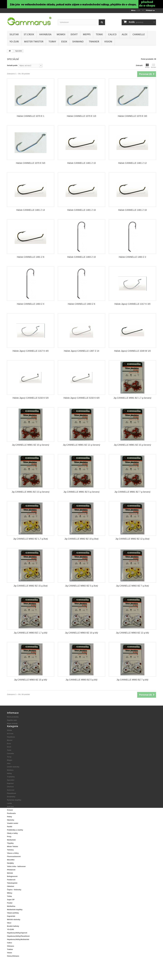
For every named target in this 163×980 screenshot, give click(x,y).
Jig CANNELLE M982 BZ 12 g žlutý (132, 539)
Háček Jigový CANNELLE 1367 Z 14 (82, 351)
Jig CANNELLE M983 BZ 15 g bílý (31, 680)
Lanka (9, 811)
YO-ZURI (14, 41)
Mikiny (10, 901)
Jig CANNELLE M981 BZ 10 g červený (31, 445)
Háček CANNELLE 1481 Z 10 (81, 163)
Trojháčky (11, 785)
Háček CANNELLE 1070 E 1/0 (81, 116)
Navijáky (10, 871)
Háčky (9, 781)
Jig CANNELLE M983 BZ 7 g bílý (132, 680)
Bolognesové (12, 884)
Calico (112, 34)
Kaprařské (11, 924)
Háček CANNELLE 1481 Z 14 (31, 210)
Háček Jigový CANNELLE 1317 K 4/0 (31, 351)
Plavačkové (12, 801)
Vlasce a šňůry (13, 861)
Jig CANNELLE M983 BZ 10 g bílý (82, 633)
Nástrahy (11, 828)
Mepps (87, 34)
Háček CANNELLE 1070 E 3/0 (132, 116)
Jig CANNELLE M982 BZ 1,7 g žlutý (31, 539)
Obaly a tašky (12, 841)
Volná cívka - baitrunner (16, 874)
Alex (125, 34)
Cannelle (139, 34)
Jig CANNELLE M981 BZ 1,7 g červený (133, 398)
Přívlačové (11, 878)
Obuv (9, 931)
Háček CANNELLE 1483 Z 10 (81, 257)
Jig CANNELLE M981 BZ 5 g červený (82, 492)
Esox (64, 41)
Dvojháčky (11, 805)
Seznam (153, 66)
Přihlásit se (150, 10)
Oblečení (11, 894)
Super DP (11, 907)
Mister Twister (34, 41)
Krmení (10, 818)
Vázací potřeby (13, 921)
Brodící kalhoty (13, 934)
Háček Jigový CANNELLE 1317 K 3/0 (133, 304)
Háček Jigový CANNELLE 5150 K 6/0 (82, 398)
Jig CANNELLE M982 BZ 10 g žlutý (81, 539)
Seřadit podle (12, 65)
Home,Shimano (13, 964)
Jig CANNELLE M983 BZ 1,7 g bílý (31, 633)
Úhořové (10, 795)
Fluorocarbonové (14, 864)
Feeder (10, 911)
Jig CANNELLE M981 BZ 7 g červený (133, 492)
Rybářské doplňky (14, 808)
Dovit (74, 34)
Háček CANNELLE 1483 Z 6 (82, 304)
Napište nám (12, 720)
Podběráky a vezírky (15, 838)
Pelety (9, 824)
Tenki (99, 34)
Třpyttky (10, 851)
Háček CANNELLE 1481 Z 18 (132, 210)
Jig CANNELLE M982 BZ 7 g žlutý (132, 586)
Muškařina (11, 914)
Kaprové (10, 791)
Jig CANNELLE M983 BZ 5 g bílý (81, 680)
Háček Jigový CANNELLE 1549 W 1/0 (132, 351)
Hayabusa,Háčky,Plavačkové (18, 944)
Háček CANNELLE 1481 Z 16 (81, 210)
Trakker (94, 41)
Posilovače (11, 821)
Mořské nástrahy (14, 927)
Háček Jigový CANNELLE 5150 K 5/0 (31, 398)
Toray (52, 41)
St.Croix (29, 34)
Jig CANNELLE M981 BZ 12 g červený (81, 445)
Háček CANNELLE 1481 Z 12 (132, 163)
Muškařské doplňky (15, 917)
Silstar (14, 34)
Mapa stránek (12, 724)
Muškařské (11, 848)
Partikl (10, 834)
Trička (9, 904)
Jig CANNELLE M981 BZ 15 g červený (132, 445)
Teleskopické (12, 891)
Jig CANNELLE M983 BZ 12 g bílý (133, 633)
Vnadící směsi (13, 831)
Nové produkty (13, 717)
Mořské (10, 881)
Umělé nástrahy (13, 775)
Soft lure (10, 815)
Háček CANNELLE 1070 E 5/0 (31, 163)
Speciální (11, 788)
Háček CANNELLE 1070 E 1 (30, 116)
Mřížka (147, 66)
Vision (108, 41)
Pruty (9, 844)
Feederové (11, 888)
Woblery (10, 778)
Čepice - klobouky (14, 897)
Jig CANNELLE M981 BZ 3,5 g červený (31, 492)
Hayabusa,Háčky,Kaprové (17, 941)
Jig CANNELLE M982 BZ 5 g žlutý (81, 586)
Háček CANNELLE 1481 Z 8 (31, 257)
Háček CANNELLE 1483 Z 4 (31, 304)
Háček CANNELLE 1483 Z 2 (133, 257)
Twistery (10, 858)
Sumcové (11, 798)
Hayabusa (45, 34)
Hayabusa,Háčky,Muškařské (18, 947)
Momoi (61, 34)
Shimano (78, 41)
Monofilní (11, 868)
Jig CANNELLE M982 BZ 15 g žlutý (30, 586)
